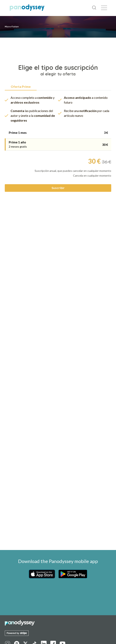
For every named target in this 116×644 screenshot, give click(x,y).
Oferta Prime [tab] (21, 86)
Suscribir (58, 188)
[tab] (58, 132)
